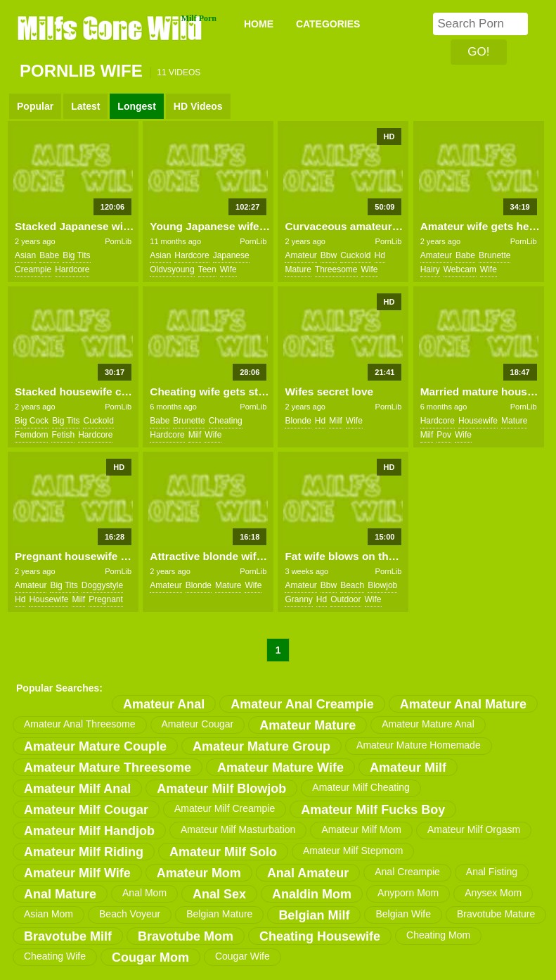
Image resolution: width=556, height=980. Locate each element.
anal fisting (492, 872)
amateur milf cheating (361, 787)
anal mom (144, 893)
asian (25, 255)
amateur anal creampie (302, 704)
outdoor (345, 599)
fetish (63, 435)
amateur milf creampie (225, 808)
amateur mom (199, 873)
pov (444, 435)
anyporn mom (408, 893)
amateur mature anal (428, 724)
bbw (329, 255)
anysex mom (493, 893)
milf (195, 435)
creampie (33, 269)
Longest (136, 106)
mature (298, 269)
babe (49, 255)
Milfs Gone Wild (111, 27)
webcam (460, 269)
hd (380, 255)
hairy (430, 269)
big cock (32, 421)
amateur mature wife (280, 768)
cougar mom (150, 957)
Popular (35, 106)
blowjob (382, 585)
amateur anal (164, 704)
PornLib (118, 241)
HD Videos (198, 106)
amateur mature (308, 725)
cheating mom (438, 935)
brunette (494, 255)
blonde (298, 421)
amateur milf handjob (89, 831)
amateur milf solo (223, 852)
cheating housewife (320, 936)
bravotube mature (496, 914)
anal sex (219, 894)
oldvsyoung (172, 269)
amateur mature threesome (108, 768)
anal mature (60, 894)
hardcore (72, 269)
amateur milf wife (77, 873)
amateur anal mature (463, 704)
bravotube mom (186, 936)
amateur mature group (261, 746)
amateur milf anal (77, 789)
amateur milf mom (361, 829)
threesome (336, 269)
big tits (76, 255)
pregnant (106, 599)
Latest (85, 106)
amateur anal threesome (80, 724)
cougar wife (243, 956)
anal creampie (407, 872)
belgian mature (219, 914)
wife (228, 269)
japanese (231, 255)
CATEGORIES (328, 24)
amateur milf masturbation (238, 829)
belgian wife (403, 914)
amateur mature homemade (419, 745)
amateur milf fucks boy (373, 810)
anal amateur (308, 873)
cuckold (355, 255)
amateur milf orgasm (474, 829)
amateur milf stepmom (353, 851)
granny (298, 599)
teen (207, 269)
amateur (300, 255)
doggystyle (102, 585)
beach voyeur (130, 914)
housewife (478, 421)
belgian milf (314, 915)
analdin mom (312, 894)
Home (259, 24)
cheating (226, 421)
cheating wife (55, 956)
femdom (31, 435)
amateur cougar (198, 724)
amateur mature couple (95, 746)
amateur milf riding (84, 852)
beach (352, 585)
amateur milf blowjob (221, 789)
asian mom (49, 914)
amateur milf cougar (86, 810)
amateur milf (408, 768)
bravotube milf (68, 936)
